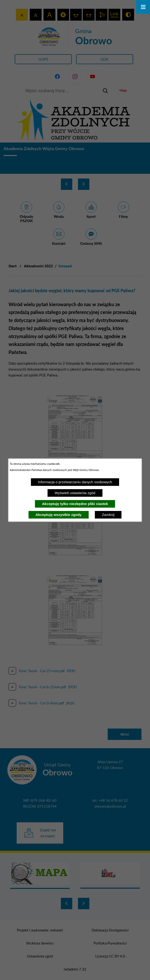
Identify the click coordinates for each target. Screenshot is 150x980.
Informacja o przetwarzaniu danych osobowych (75, 482)
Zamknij (108, 515)
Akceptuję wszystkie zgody (59, 515)
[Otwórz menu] (143, 7)
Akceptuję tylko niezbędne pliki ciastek (75, 504)
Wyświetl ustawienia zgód (75, 493)
